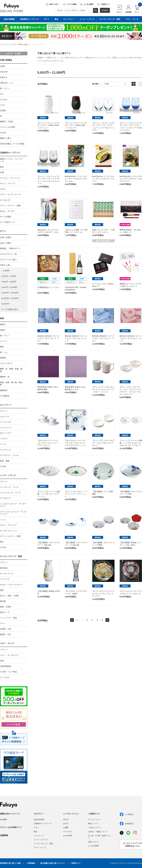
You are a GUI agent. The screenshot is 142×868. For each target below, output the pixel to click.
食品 (2, 167)
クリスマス (68, 832)
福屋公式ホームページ (10, 814)
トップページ (5, 44)
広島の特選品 (6, 60)
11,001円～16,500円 (10, 293)
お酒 (2, 172)
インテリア (5, 579)
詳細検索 (105, 10)
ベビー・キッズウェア (9, 655)
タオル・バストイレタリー (11, 585)
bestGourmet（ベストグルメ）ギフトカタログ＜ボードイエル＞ (76, 179)
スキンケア (5, 417)
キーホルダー (6, 200)
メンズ (3, 444)
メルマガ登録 (70, 4)
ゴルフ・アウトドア (8, 525)
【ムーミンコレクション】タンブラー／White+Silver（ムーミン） (49, 125)
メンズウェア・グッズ (9, 487)
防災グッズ (5, 612)
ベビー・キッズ (7, 643)
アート (3, 623)
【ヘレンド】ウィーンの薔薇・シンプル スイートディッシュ (49, 494)
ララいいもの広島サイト (11, 827)
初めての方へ (52, 4)
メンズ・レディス (8, 475)
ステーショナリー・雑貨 (10, 205)
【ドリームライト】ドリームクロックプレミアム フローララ (103, 594)
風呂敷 (3, 601)
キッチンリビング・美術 (11, 556)
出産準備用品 (6, 666)
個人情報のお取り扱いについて (53, 863)
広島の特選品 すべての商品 (12, 144)
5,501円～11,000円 (37, 44)
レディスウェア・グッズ (10, 493)
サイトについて (94, 820)
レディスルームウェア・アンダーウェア (13, 513)
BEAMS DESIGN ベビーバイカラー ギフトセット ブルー (48, 338)
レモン (3, 105)
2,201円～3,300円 (9, 276)
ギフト (14, 44)
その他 (3, 133)
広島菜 (3, 110)
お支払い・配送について (98, 832)
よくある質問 (87, 4)
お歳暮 (66, 827)
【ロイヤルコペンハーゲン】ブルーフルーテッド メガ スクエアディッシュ (75, 443)
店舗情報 (4, 835)
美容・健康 (5, 461)
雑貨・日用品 (6, 607)
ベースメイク (6, 422)
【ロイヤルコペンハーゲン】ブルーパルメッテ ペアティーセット (48, 443)
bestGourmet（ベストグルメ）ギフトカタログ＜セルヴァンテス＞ (131, 179)
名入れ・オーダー (7, 211)
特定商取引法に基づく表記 (10, 863)
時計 (2, 542)
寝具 (2, 590)
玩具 (2, 661)
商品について (93, 823)
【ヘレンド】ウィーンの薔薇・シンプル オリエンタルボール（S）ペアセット (131, 443)
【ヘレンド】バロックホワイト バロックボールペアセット (103, 443)
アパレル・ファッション (10, 178)
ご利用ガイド (104, 4)
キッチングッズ (7, 573)
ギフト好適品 (6, 217)
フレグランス (6, 450)
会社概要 (3, 820)
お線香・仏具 (6, 629)
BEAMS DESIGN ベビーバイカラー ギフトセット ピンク (76, 338)
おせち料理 (68, 836)
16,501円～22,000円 (10, 298)
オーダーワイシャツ (8, 531)
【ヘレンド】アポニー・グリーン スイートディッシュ (76, 494)
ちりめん (4, 99)
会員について (93, 842)
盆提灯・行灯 (6, 634)
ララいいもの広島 (7, 127)
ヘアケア (4, 439)
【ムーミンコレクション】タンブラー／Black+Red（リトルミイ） (76, 125)
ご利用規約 (31, 863)
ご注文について (94, 827)
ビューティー (6, 405)
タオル (3, 189)
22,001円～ (6, 304)
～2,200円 (5, 271)
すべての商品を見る (10, 309)
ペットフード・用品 (8, 618)
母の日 (66, 820)
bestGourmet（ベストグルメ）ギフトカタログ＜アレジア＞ (103, 179)
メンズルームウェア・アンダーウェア (13, 505)
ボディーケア (6, 433)
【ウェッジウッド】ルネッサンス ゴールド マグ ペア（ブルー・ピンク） (103, 389)
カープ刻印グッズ (7, 222)
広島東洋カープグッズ (10, 153)
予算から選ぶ (23, 44)
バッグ (3, 520)
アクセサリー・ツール (9, 455)
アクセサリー (6, 498)
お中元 (66, 823)
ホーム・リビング (7, 183)
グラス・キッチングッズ (10, 194)
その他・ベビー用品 (8, 672)
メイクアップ (6, 428)
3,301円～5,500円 (9, 282)
